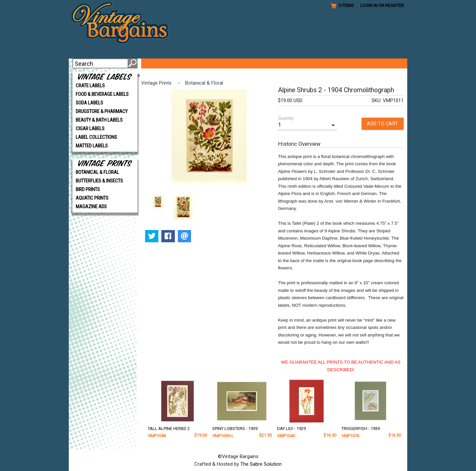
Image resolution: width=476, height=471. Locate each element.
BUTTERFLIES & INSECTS (99, 181)
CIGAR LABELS (90, 129)
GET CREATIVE (227, 63)
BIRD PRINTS (88, 189)
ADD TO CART (383, 124)
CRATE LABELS (90, 86)
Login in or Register (382, 5)
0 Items (342, 6)
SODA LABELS (89, 103)
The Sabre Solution (261, 464)
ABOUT (157, 63)
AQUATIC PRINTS (92, 198)
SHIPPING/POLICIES (323, 63)
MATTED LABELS (92, 146)
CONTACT (371, 63)
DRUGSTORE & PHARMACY (102, 111)
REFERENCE (271, 63)
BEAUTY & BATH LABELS (99, 120)
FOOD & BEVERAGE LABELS (102, 94)
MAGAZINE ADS (91, 207)
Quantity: (286, 118)
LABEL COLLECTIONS (96, 137)
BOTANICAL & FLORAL (97, 172)
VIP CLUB (186, 63)
